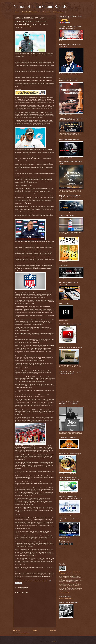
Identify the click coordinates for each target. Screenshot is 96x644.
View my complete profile (64, 593)
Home (17, 12)
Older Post (53, 630)
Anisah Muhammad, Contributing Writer (25, 26)
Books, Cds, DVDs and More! (31, 12)
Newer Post (17, 630)
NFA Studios (46, 12)
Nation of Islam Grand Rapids (40, 6)
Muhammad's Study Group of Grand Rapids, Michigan (71, 573)
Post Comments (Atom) (24, 633)
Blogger (55, 641)
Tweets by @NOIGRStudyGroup (66, 599)
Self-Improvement (59, 12)
